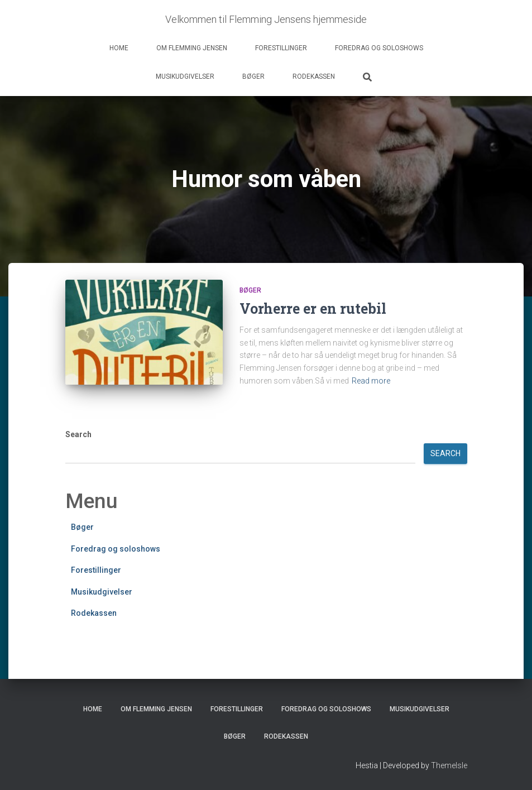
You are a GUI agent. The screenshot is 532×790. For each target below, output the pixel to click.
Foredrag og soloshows (379, 48)
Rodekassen (314, 76)
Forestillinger (281, 48)
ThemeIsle (449, 765)
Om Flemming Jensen (192, 48)
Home (119, 48)
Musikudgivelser (185, 76)
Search (78, 434)
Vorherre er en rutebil (313, 308)
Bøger (253, 76)
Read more (371, 381)
